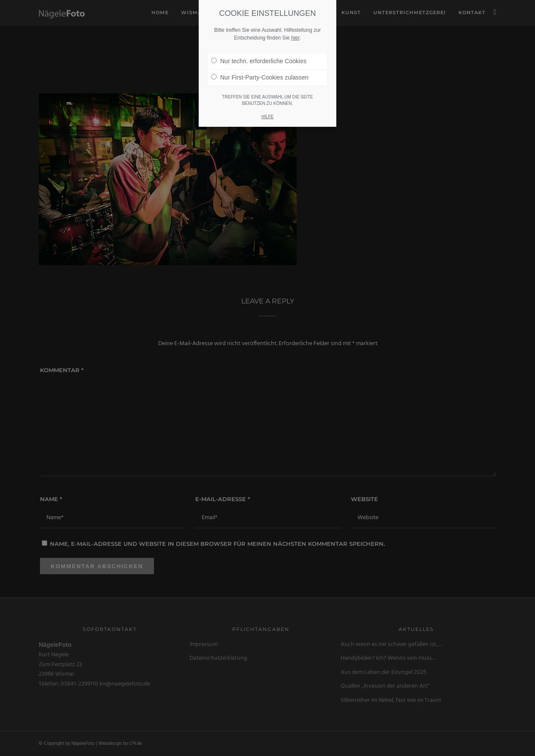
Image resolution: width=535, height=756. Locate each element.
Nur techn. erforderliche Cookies (259, 61)
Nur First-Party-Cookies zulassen (260, 77)
